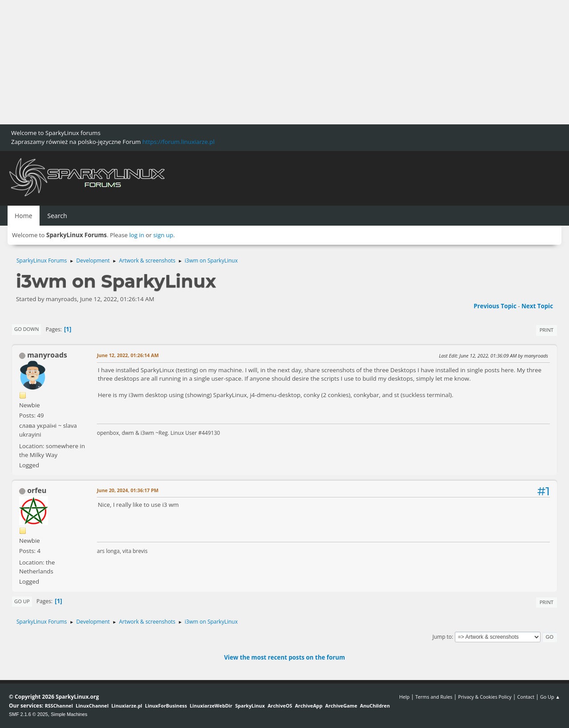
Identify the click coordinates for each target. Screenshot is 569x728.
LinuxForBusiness (166, 706)
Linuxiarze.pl (127, 706)
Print (547, 330)
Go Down (26, 329)
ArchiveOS (280, 706)
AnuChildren (375, 706)
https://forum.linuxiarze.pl (178, 142)
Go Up (22, 601)
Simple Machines (69, 714)
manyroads (47, 355)
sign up (163, 235)
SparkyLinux (250, 706)
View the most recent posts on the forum (284, 657)
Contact (526, 697)
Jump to (442, 637)
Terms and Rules (434, 697)
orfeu (37, 490)
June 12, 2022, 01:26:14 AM (128, 355)
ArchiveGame (341, 706)
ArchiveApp (309, 706)
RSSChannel (59, 706)
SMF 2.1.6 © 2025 (28, 714)
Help (404, 697)
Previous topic (495, 306)
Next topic (537, 306)
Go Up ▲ (550, 697)
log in (137, 235)
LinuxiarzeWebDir (211, 706)
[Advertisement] (267, 62)
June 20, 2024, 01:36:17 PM (128, 490)
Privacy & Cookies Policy (485, 697)
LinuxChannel (92, 706)
